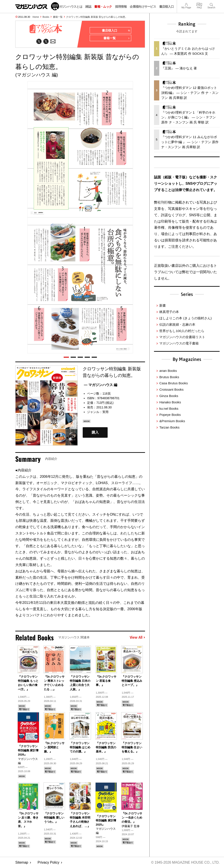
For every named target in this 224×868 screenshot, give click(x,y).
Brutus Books (169, 377)
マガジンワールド (37, 6)
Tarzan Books (169, 427)
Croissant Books (171, 389)
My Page (186, 4)
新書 (163, 305)
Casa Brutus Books (173, 383)
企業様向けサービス (143, 7)
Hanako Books (170, 402)
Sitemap (22, 863)
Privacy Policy (49, 863)
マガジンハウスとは (69, 7)
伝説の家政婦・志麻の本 (177, 324)
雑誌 (88, 7)
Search (211, 4)
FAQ (199, 4)
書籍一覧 (58, 17)
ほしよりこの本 (185, 318)
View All (137, 638)
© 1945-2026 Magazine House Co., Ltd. (185, 863)
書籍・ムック (103, 7)
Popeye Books (170, 415)
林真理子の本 (169, 312)
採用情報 (121, 7)
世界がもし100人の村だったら (182, 331)
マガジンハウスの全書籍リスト (182, 337)
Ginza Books (169, 396)
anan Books (168, 371)
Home (36, 17)
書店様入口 (167, 7)
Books (46, 17)
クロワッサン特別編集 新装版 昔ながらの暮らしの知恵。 (97, 17)
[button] (66, 357)
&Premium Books (172, 421)
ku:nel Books (169, 409)
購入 (95, 433)
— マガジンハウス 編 (101, 385)
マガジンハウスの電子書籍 (179, 343)
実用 (105, 412)
